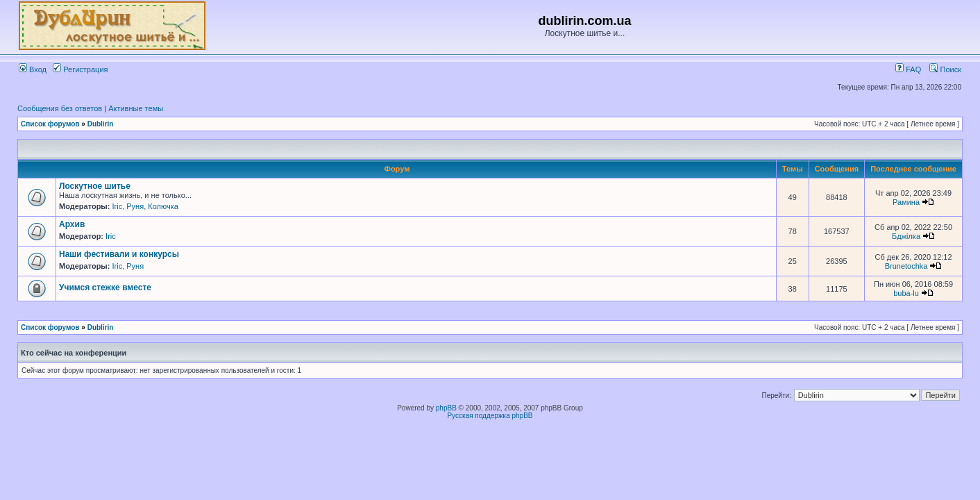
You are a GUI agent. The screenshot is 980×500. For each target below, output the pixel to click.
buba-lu (906, 293)
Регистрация (80, 69)
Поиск (945, 69)
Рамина (906, 202)
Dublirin (101, 124)
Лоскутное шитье (95, 186)
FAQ (908, 69)
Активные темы (136, 108)
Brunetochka (906, 266)
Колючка (163, 206)
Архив (72, 224)
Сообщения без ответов (60, 108)
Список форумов (50, 124)
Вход (33, 69)
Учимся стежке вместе (105, 287)
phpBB (446, 408)
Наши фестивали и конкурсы (119, 254)
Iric (117, 206)
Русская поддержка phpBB (490, 416)
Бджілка (906, 236)
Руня (135, 206)
